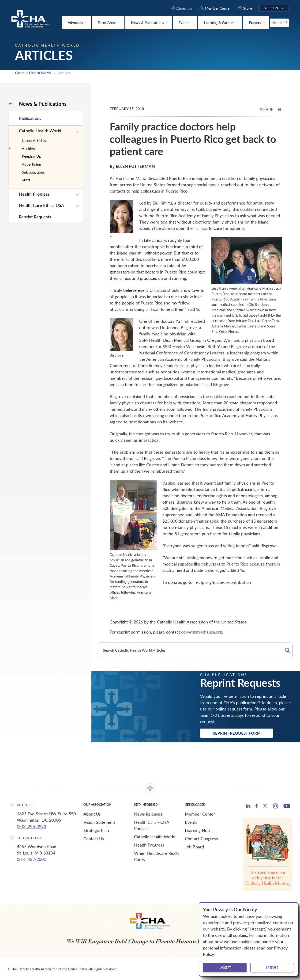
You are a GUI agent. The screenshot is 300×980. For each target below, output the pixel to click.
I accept (225, 968)
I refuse (272, 968)
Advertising (31, 164)
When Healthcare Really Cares (157, 856)
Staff (26, 180)
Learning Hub (197, 830)
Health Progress (34, 194)
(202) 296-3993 (32, 826)
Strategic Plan (96, 830)
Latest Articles (34, 140)
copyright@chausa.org (202, 632)
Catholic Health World (33, 73)
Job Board (194, 847)
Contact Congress (201, 839)
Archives (29, 148)
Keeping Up (32, 156)
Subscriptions (33, 172)
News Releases (148, 814)
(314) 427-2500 (32, 859)
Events (191, 822)
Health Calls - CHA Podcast (152, 825)
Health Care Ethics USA (41, 205)
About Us (92, 814)
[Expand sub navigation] (78, 132)
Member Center (200, 814)
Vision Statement (99, 822)
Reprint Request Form (237, 733)
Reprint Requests (35, 217)
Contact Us (94, 839)
